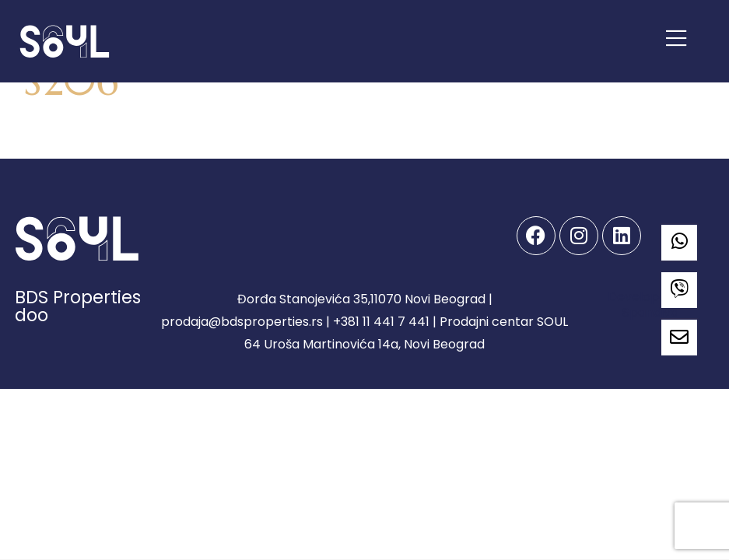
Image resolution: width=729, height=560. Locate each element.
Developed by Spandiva (650, 304)
